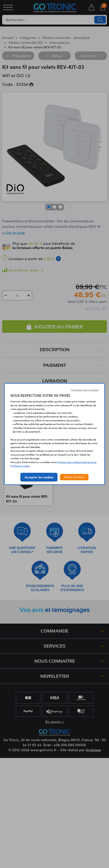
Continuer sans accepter (85, 390)
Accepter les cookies (39, 477)
